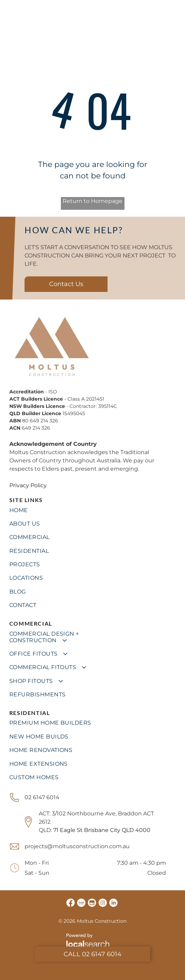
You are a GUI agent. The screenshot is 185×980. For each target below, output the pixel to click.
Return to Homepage (92, 201)
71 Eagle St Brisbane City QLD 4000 (102, 830)
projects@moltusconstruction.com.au (77, 846)
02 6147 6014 (42, 797)
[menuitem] (93, 510)
